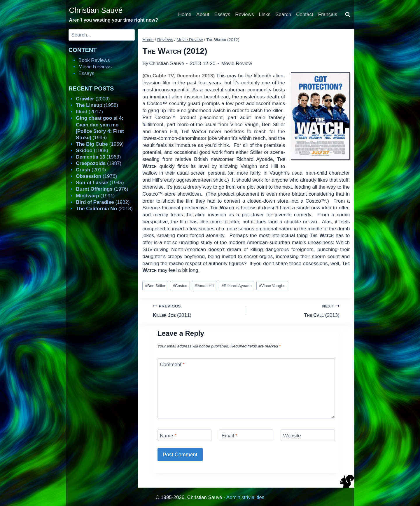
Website (292, 436)
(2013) (295, 310)
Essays (222, 14)
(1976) (96, 176)
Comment (172, 365)
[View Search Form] (348, 15)
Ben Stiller (155, 286)
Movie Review (237, 64)
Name (168, 436)
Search (283, 14)
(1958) (97, 105)
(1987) (99, 163)
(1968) (92, 151)
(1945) (100, 183)
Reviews (244, 14)
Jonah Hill (204, 286)
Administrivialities (245, 497)
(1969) (100, 144)
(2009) (93, 99)
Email (229, 436)
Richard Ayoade (237, 286)
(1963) (98, 157)
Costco (180, 286)
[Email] (246, 435)
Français (328, 14)
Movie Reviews (95, 67)
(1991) (95, 196)
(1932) (103, 202)
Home (185, 14)
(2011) (197, 310)
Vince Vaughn (272, 286)
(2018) (104, 209)
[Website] (308, 435)
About (203, 14)
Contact (305, 14)
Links (265, 14)
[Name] (185, 435)
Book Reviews (94, 60)
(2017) (89, 112)
